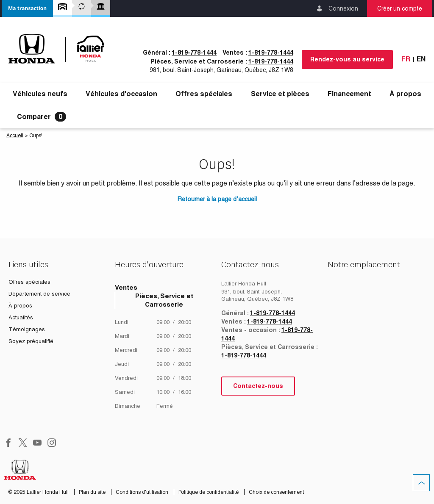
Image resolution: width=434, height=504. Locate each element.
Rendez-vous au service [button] (347, 59)
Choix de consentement (276, 492)
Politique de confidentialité (209, 492)
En (421, 59)
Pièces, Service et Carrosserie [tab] (164, 300)
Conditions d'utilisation (143, 492)
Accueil (15, 136)
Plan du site (93, 492)
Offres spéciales (204, 94)
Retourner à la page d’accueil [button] (217, 199)
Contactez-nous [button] (258, 386)
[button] (27, 8)
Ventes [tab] (126, 287)
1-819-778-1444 (194, 53)
